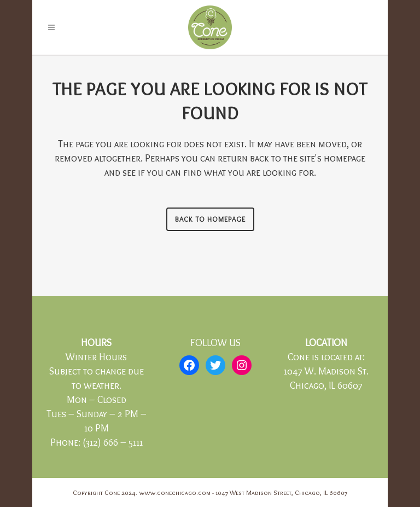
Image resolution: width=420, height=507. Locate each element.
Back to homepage (210, 219)
